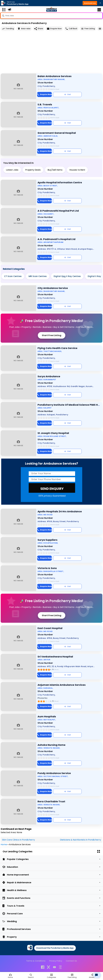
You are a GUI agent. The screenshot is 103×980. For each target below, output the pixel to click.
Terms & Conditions (36, 961)
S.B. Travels (45, 104)
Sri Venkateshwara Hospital (55, 657)
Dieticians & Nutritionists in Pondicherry (80, 840)
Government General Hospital (57, 133)
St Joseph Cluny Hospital (53, 433)
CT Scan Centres (13, 276)
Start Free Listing (52, 335)
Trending (8, 29)
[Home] (10, 976)
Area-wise (24, 29)
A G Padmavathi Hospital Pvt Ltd (58, 211)
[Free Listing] (51, 976)
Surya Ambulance (49, 376)
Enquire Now (54, 29)
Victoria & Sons (47, 568)
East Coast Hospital (50, 628)
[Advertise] (93, 976)
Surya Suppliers (47, 540)
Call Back (71, 29)
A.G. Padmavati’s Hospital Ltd (56, 239)
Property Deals (33, 170)
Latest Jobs (12, 170)
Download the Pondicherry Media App (55, 948)
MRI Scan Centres (38, 276)
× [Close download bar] (100, 3)
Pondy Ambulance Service (54, 773)
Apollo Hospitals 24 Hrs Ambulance (60, 511)
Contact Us (71, 961)
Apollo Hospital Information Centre (60, 182)
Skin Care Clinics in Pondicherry (18, 840)
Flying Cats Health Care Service (57, 348)
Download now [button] (90, 3)
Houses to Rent (77, 170)
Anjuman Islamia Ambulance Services (62, 685)
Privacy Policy (56, 961)
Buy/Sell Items (55, 170)
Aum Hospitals (47, 716)
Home (4, 844)
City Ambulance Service (53, 288)
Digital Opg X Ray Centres (67, 276)
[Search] (31, 976)
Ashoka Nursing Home (51, 745)
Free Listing (88, 29)
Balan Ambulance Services (55, 76)
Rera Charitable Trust (51, 801)
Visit (67, 94)
